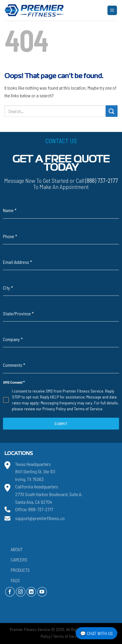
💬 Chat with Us (97, 633)
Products (20, 570)
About (17, 549)
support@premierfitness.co (40, 518)
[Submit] (112, 111)
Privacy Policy (54, 409)
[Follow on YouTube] (42, 592)
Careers (19, 560)
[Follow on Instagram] (21, 592)
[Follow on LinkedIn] (31, 592)
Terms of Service (88, 409)
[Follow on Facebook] (10, 592)
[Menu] (112, 11)
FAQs (15, 580)
